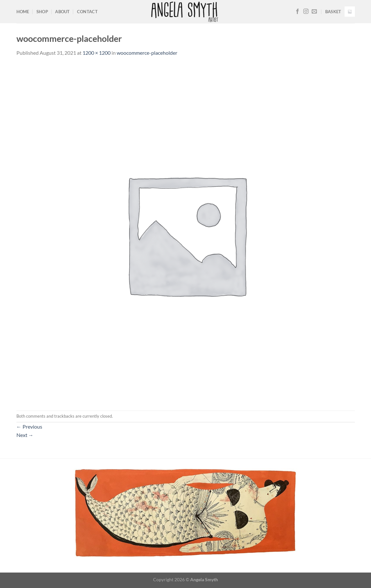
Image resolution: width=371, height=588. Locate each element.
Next (25, 435)
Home (23, 12)
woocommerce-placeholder (147, 53)
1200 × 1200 (97, 53)
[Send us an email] (314, 12)
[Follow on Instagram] (306, 12)
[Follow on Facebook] (298, 12)
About (62, 12)
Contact (87, 12)
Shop (42, 12)
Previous (29, 427)
